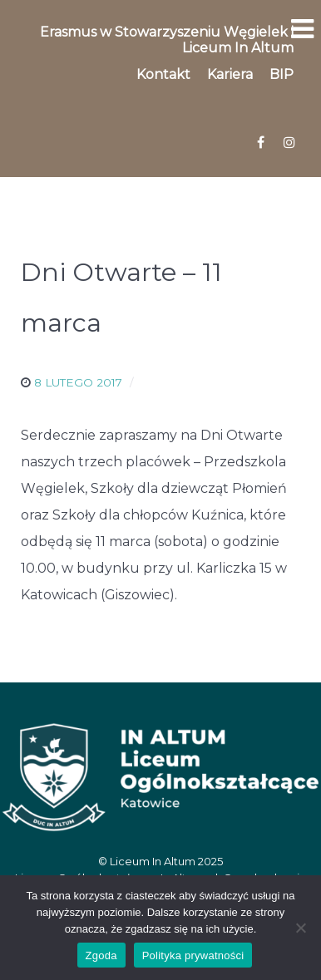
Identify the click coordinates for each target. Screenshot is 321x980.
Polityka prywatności (193, 955)
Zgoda (101, 955)
